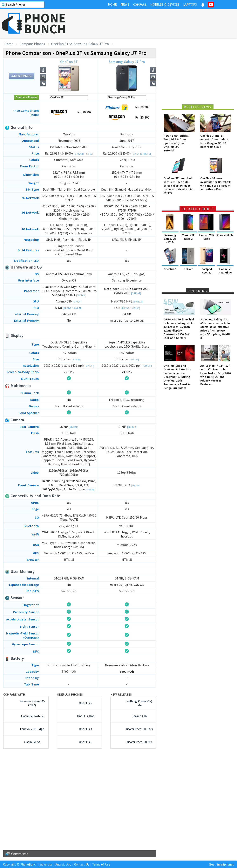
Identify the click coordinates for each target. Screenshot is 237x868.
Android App (63, 864)
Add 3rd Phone (22, 76)
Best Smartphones (222, 864)
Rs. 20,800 (127, 118)
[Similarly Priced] (83, 154)
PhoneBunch (29, 864)
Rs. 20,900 (127, 107)
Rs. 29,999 (69, 113)
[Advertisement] (162, 24)
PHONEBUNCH (45, 23)
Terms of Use (101, 864)
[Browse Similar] (73, 308)
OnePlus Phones (70, 694)
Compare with (14, 694)
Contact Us (82, 864)
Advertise (46, 864)
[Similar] (81, 295)
